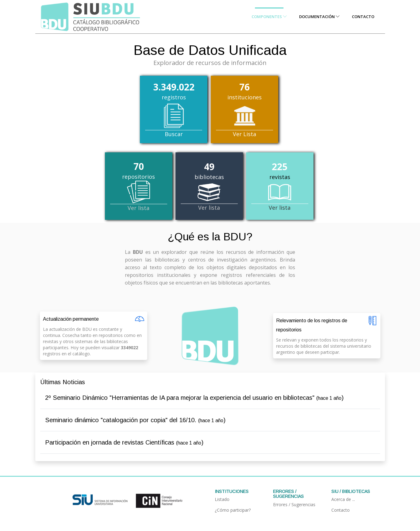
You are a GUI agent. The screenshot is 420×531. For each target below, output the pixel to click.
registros (174, 109)
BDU (235, 237)
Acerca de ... (343, 499)
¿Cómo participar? (233, 510)
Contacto (363, 17)
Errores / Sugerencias (294, 504)
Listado (222, 499)
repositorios (139, 186)
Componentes (269, 17)
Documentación (319, 17)
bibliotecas (209, 186)
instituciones (245, 109)
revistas (280, 186)
